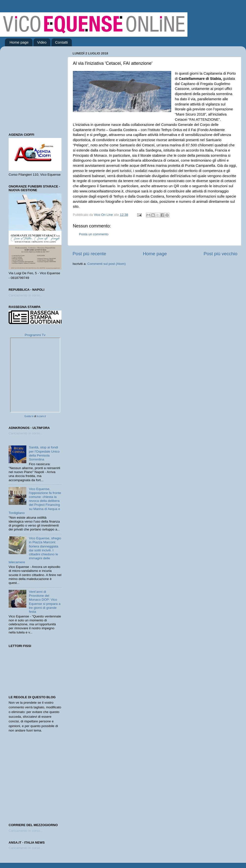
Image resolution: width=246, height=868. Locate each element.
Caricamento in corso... (26, 295)
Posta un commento (94, 234)
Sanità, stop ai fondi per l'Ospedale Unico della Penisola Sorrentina (44, 453)
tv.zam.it (41, 416)
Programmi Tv (35, 335)
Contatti (61, 42)
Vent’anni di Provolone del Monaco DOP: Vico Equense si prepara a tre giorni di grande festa (45, 602)
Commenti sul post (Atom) (107, 264)
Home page (19, 42)
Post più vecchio (220, 254)
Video (42, 42)
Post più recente (89, 254)
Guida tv (29, 416)
